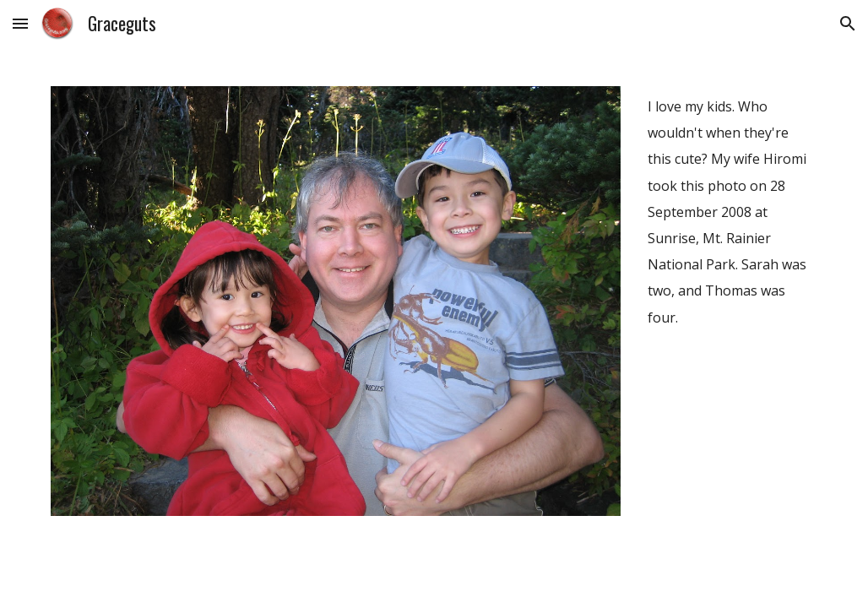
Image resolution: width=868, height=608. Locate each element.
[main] (730, 212)
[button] (20, 23)
